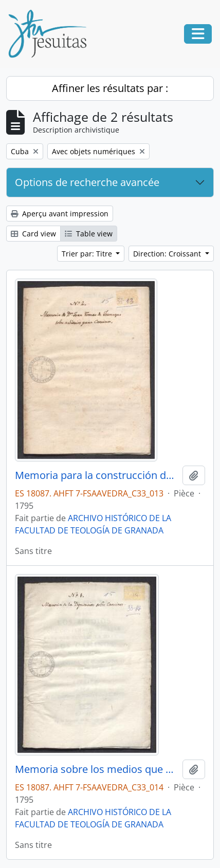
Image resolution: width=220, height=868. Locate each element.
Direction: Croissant (168, 254)
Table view (89, 234)
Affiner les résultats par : (110, 88)
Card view (33, 234)
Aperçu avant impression (60, 214)
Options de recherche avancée (87, 182)
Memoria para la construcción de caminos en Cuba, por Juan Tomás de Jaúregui (97, 475)
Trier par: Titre (88, 254)
